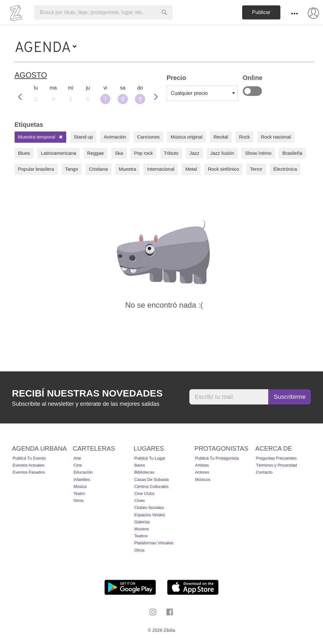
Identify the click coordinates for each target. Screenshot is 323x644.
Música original (186, 137)
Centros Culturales (151, 487)
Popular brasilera (36, 169)
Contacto (264, 472)
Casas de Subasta (151, 479)
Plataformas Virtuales (154, 543)
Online (252, 91)
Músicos (203, 479)
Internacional (161, 169)
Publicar (261, 12)
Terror (256, 169)
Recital (221, 137)
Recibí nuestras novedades (87, 393)
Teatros (141, 536)
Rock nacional (276, 137)
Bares (140, 465)
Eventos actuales (29, 465)
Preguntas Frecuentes (276, 458)
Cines (140, 501)
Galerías (142, 522)
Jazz (194, 153)
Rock (244, 137)
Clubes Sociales (149, 508)
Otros (79, 501)
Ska (119, 153)
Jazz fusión (222, 153)
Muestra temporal (41, 137)
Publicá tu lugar (150, 458)
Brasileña (292, 153)
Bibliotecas (144, 472)
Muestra (127, 169)
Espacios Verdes (150, 515)
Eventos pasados (29, 472)
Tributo (171, 153)
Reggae (96, 153)
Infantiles (82, 479)
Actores (202, 472)
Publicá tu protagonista (217, 458)
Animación (115, 137)
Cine (78, 465)
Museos (142, 529)
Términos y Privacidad (276, 465)
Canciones (148, 137)
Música (80, 487)
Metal (191, 169)
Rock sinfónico (223, 169)
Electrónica (285, 169)
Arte (77, 458)
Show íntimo (258, 153)
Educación (83, 472)
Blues (24, 153)
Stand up (83, 137)
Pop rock (143, 153)
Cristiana (98, 169)
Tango (71, 169)
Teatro (79, 494)
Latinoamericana (58, 153)
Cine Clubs (144, 494)
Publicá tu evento (29, 458)
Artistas (202, 465)
